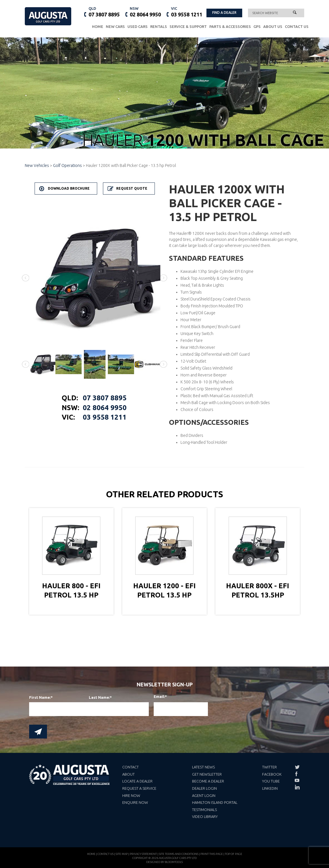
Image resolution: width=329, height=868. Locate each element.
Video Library (205, 816)
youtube (297, 781)
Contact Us (297, 26)
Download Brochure (69, 188)
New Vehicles (37, 165)
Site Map (122, 857)
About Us (273, 26)
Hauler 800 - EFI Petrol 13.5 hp (71, 590)
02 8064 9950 (145, 12)
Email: (157, 697)
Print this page (212, 857)
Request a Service (139, 788)
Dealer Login (204, 788)
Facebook (272, 774)
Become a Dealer (208, 781)
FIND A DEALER (224, 13)
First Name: (40, 697)
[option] (95, 278)
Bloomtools (174, 865)
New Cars (115, 26)
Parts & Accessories (230, 26)
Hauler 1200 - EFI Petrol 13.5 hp (164, 590)
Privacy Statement (143, 857)
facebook (297, 774)
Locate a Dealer (137, 781)
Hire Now (131, 795)
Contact (130, 767)
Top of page (234, 857)
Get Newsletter (207, 774)
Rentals (159, 26)
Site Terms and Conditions (179, 857)
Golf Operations (67, 165)
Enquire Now (135, 802)
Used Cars (138, 26)
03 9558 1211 (187, 12)
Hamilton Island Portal (215, 802)
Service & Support (188, 26)
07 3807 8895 (104, 12)
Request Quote (132, 188)
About (128, 774)
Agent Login (204, 795)
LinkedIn (270, 788)
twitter (297, 767)
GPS (257, 26)
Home (98, 26)
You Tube (271, 781)
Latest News (203, 767)
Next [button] (164, 278)
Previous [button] (26, 278)
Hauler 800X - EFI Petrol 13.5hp (258, 590)
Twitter (269, 767)
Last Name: (99, 697)
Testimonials (204, 810)
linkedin (297, 787)
